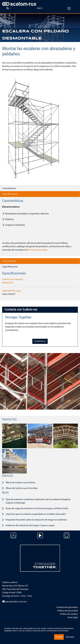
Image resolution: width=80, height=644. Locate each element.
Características (9, 188)
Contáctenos (40, 341)
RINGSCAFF (8, 283)
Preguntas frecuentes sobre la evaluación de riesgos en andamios (36, 520)
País (39, 8)
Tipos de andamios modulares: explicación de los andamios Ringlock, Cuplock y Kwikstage (38, 501)
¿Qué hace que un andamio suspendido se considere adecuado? (36, 514)
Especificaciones (10, 194)
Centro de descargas (38, 250)
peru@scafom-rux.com (16, 602)
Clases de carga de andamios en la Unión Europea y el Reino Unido (37, 509)
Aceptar (59, 637)
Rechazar (70, 637)
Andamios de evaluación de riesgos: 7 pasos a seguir (30, 526)
